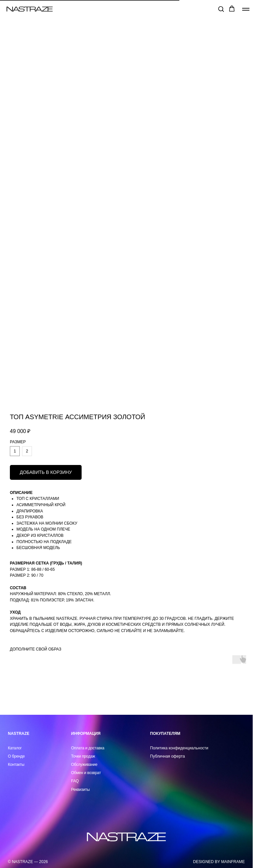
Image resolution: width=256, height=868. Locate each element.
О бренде (16, 756)
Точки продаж (83, 756)
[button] (221, 9)
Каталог (15, 748)
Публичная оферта (167, 756)
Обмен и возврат (86, 773)
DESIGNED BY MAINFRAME (219, 862)
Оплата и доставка (88, 748)
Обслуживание (84, 765)
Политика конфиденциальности (179, 748)
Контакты (16, 765)
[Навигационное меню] (246, 9)
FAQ (75, 781)
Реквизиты (80, 790)
